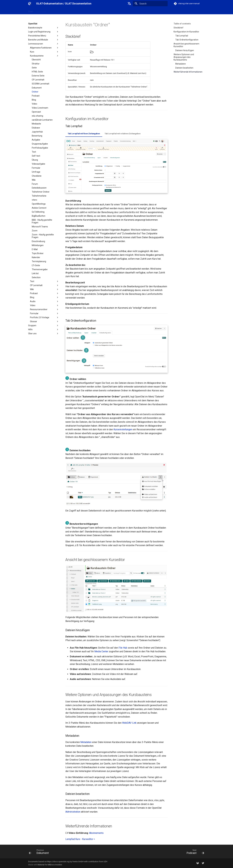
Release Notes (69, 11)
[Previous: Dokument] (40, 852)
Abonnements (96, 833)
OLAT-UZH (41, 11)
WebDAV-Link (129, 723)
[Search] (150, 4)
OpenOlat (54, 11)
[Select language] (129, 4)
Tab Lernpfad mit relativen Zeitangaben (123, 134)
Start (31, 11)
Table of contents (182, 24)
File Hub (123, 648)
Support (83, 11)
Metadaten (86, 742)
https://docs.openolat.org (58, 862)
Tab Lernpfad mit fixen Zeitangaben (84, 134)
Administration (73, 812)
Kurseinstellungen (123, 429)
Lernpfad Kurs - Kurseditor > (80, 839)
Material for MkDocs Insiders (50, 865)
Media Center (101, 651)
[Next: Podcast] (194, 852)
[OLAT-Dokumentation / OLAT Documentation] (30, 4)
